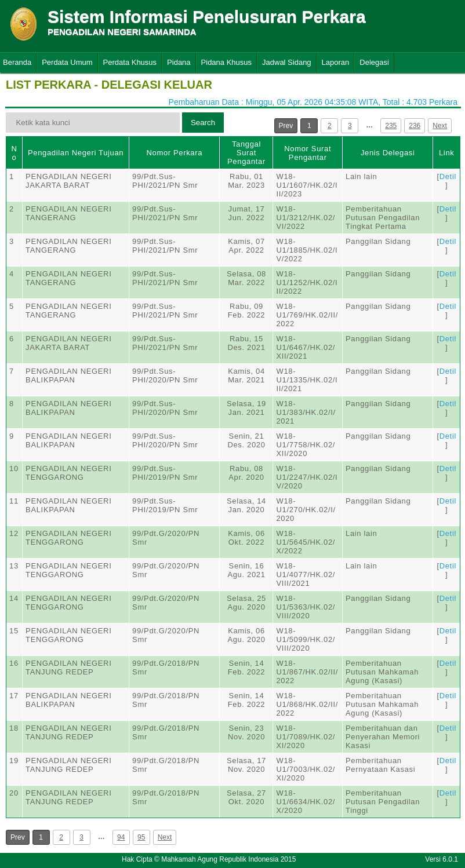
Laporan (336, 62)
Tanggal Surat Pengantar (246, 153)
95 (141, 837)
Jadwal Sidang (287, 62)
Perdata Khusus (130, 62)
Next (440, 126)
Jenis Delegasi (388, 153)
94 (121, 837)
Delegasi (374, 62)
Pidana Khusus (226, 62)
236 (415, 126)
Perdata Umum (67, 62)
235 (391, 126)
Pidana (179, 62)
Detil (448, 176)
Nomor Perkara (174, 153)
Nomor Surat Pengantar (308, 153)
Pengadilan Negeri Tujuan (76, 153)
